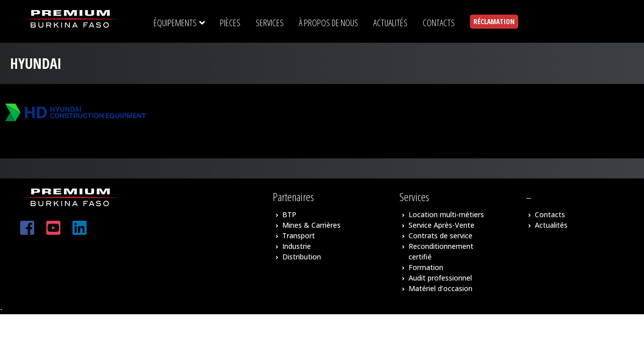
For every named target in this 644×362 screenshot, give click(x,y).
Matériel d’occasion (440, 288)
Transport (299, 236)
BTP (289, 214)
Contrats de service (440, 236)
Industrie (297, 246)
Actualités (551, 225)
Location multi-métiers (446, 214)
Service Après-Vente (441, 225)
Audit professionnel (440, 278)
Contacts (550, 214)
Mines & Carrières (311, 225)
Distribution (302, 257)
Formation (426, 267)
